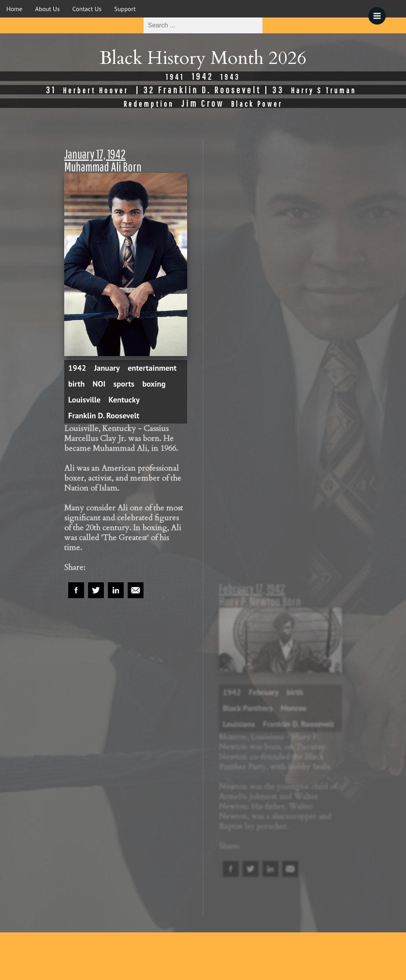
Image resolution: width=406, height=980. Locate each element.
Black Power (257, 104)
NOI (99, 384)
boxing (154, 384)
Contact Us (87, 9)
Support (125, 9)
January (107, 368)
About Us (47, 9)
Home (14, 9)
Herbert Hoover (96, 90)
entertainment (152, 368)
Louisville (84, 400)
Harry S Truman (324, 90)
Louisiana (239, 724)
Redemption (149, 104)
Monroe (294, 708)
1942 (77, 368)
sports (124, 384)
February (263, 692)
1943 (230, 77)
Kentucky (124, 400)
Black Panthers (248, 708)
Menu (380, 12)
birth (77, 384)
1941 (175, 77)
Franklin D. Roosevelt (104, 416)
